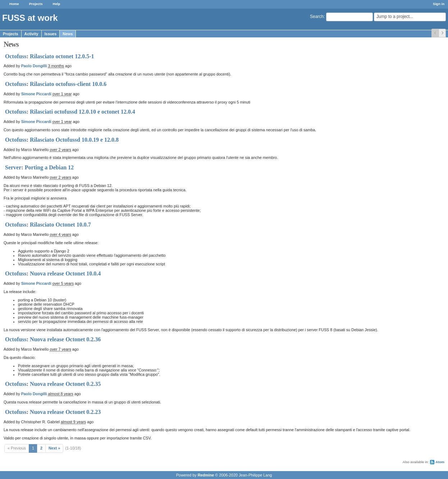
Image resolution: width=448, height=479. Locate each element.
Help (57, 4)
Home (14, 4)
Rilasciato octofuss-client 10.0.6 (68, 84)
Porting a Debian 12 (49, 167)
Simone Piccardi (36, 94)
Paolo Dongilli (34, 66)
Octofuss (16, 56)
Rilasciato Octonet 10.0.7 (60, 225)
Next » (54, 448)
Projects (36, 4)
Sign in (439, 4)
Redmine (206, 475)
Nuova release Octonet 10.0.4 (65, 273)
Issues (51, 34)
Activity (31, 34)
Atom (440, 462)
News (68, 34)
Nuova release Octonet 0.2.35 (65, 384)
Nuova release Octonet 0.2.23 (65, 412)
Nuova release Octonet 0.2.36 (65, 339)
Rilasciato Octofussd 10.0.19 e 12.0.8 (74, 140)
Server (13, 167)
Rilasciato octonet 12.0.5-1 (62, 56)
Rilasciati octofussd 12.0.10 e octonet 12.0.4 (83, 112)
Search (317, 17)
